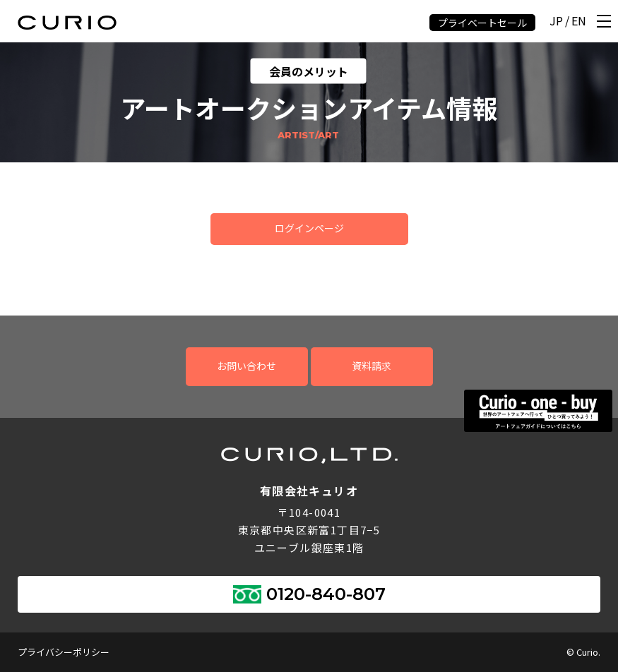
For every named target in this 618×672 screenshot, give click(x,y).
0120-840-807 (326, 594)
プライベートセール (482, 23)
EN (579, 22)
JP (556, 22)
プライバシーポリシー (64, 652)
